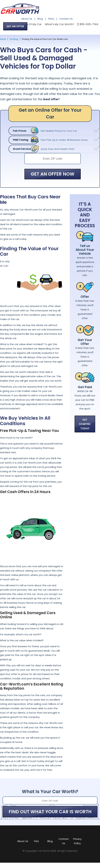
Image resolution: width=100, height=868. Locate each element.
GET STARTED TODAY (85, 424)
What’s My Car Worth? (59, 24)
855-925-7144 (89, 24)
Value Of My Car (31, 24)
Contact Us (66, 19)
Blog (40, 19)
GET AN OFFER (15, 26)
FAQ (36, 841)
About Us (27, 19)
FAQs (51, 19)
